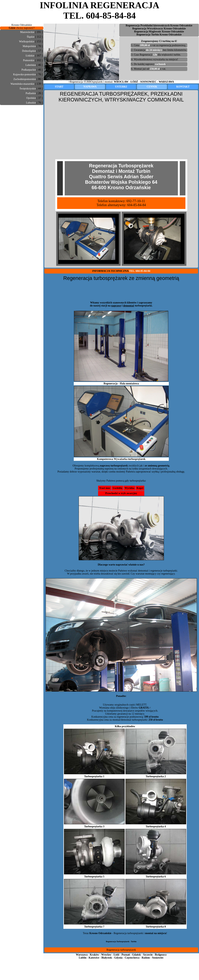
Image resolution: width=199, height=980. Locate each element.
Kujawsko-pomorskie (25, 74)
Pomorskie (29, 60)
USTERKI (121, 87)
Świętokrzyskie (28, 89)
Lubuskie (31, 103)
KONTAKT (183, 87)
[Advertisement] (22, 114)
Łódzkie (30, 56)
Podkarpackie (29, 70)
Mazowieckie (27, 32)
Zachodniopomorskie (25, 79)
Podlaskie (31, 93)
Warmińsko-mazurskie (22, 84)
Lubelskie (31, 65)
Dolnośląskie (29, 51)
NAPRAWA (90, 87)
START (59, 87)
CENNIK (152, 87)
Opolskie (31, 98)
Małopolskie (29, 46)
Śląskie (31, 37)
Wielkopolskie (27, 42)
